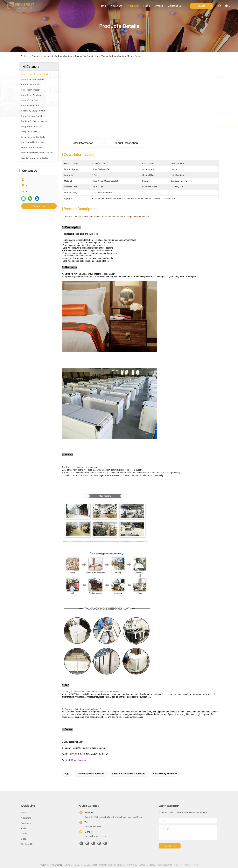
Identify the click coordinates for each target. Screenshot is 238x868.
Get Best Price (165, 127)
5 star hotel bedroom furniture (129, 774)
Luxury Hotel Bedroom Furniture (58, 56)
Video (24, 828)
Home (102, 6)
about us (116, 6)
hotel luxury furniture (165, 774)
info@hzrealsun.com (77, 760)
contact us (175, 6)
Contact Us (27, 844)
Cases (24, 839)
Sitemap (59, 865)
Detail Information (82, 143)
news (24, 834)
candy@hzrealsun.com (95, 836)
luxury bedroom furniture (90, 774)
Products (36, 56)
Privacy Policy (46, 865)
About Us (26, 818)
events (159, 6)
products (132, 6)
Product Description (126, 143)
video (146, 6)
